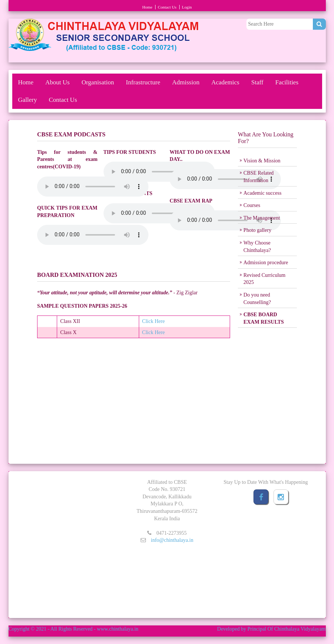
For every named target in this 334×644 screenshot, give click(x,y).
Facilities (287, 82)
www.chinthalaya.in (118, 629)
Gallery (28, 100)
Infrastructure (143, 82)
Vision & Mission (262, 161)
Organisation (98, 82)
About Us (58, 82)
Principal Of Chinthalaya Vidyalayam (287, 629)
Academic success (262, 193)
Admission (186, 82)
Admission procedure (266, 263)
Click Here (153, 321)
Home (147, 7)
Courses (252, 205)
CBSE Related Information (258, 177)
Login (187, 7)
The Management (262, 218)
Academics (225, 82)
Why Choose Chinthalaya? (257, 247)
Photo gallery (257, 230)
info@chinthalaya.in (172, 540)
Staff (257, 82)
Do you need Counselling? (257, 299)
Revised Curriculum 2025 (264, 279)
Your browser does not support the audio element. (93, 187)
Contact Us (167, 7)
